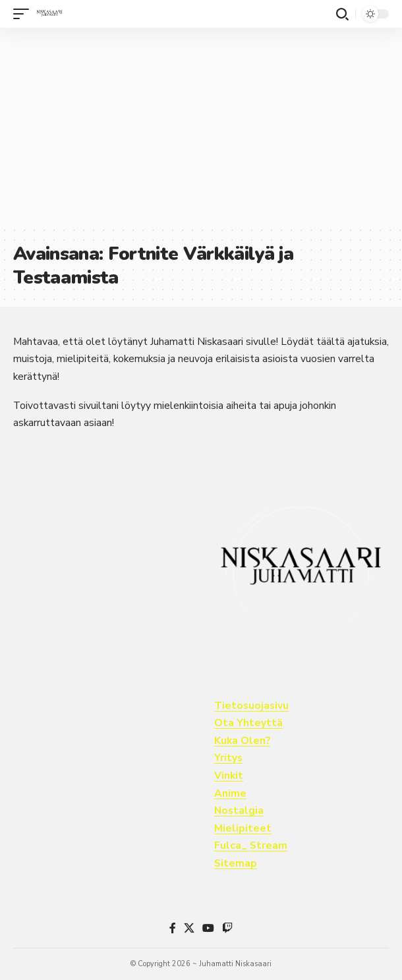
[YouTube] (208, 928)
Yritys (228, 758)
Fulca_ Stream (251, 845)
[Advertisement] (201, 127)
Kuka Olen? (242, 741)
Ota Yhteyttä (248, 723)
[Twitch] (227, 928)
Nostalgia (239, 811)
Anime (230, 793)
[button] (24, 14)
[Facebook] (173, 928)
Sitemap (236, 863)
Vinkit (229, 776)
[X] (189, 928)
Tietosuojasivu (251, 706)
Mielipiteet (243, 828)
